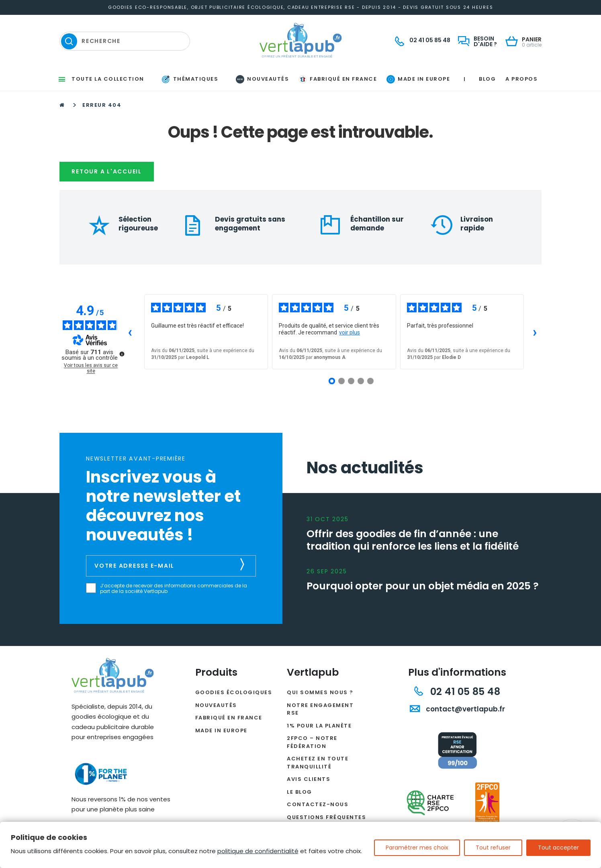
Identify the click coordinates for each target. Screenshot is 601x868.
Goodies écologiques (234, 692)
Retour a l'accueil (107, 171)
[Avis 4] (361, 381)
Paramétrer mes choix (417, 848)
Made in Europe (221, 730)
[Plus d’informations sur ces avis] (121, 353)
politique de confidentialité (258, 851)
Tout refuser (493, 848)
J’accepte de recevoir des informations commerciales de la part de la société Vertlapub (174, 589)
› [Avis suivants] (535, 332)
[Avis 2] (341, 381)
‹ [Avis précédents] (130, 332)
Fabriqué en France (229, 718)
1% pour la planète (319, 726)
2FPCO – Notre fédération (312, 742)
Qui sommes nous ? (320, 692)
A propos (521, 79)
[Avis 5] (370, 381)
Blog (487, 79)
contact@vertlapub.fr (457, 709)
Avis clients (309, 779)
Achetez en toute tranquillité (318, 763)
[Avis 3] (351, 381)
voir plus (350, 332)
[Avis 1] (332, 381)
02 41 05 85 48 (457, 692)
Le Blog (299, 792)
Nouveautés (216, 705)
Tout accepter (558, 848)
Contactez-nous (318, 804)
